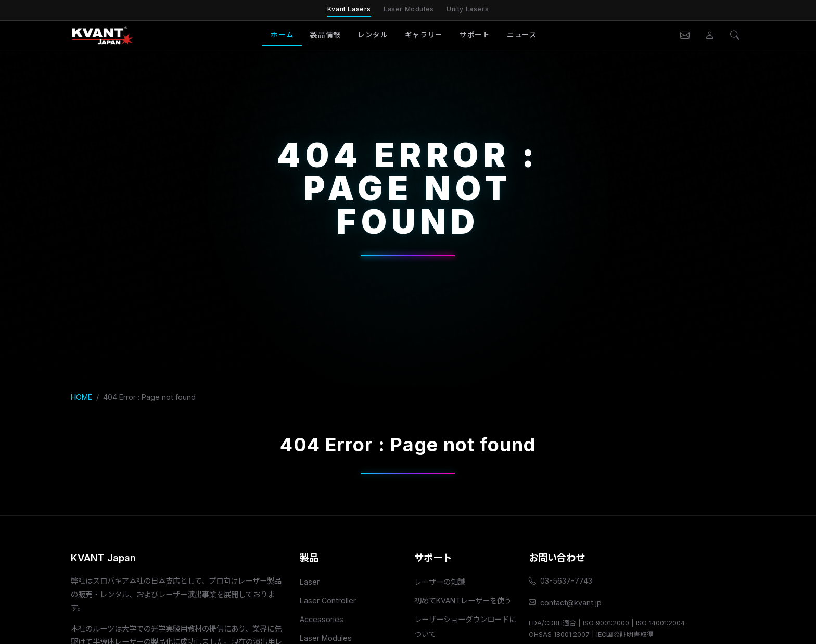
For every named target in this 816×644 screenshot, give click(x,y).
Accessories (322, 619)
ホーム (282, 35)
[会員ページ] (710, 35)
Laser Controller (328, 601)
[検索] (735, 35)
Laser (310, 582)
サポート (475, 35)
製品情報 (326, 35)
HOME (81, 397)
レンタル (373, 35)
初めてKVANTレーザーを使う (463, 601)
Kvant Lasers (349, 9)
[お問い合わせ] (685, 35)
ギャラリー (424, 35)
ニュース (522, 35)
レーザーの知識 (440, 582)
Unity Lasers (468, 9)
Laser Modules (409, 9)
